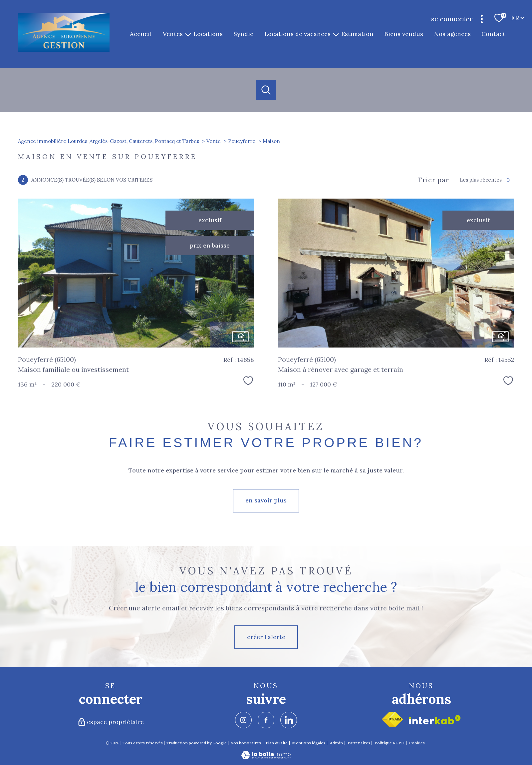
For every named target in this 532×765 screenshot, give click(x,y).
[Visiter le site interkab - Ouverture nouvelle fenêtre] (435, 720)
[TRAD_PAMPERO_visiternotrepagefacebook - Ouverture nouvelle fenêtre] (266, 720)
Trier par (433, 180)
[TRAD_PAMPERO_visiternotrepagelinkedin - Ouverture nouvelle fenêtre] (289, 720)
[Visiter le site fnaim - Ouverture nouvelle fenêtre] (392, 719)
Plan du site (277, 743)
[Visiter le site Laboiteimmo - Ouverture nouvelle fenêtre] (266, 757)
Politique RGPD (390, 743)
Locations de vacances (297, 34)
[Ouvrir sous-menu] (188, 34)
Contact (494, 34)
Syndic (244, 34)
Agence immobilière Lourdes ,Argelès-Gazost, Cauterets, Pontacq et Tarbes (109, 141)
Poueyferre (242, 141)
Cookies (417, 743)
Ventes (173, 34)
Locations (208, 34)
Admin (336, 743)
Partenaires (359, 743)
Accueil (141, 34)
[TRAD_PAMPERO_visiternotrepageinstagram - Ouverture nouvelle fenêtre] (243, 720)
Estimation (357, 34)
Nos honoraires (246, 743)
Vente (214, 141)
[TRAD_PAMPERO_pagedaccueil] (64, 51)
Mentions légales (309, 743)
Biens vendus (404, 34)
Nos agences (452, 34)
